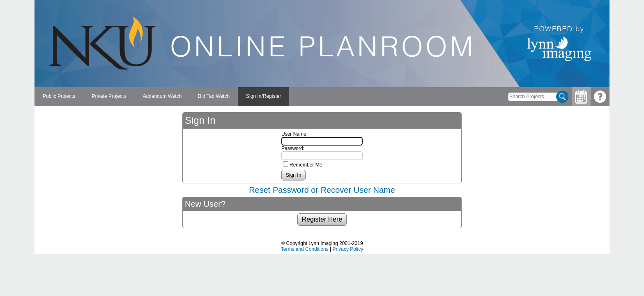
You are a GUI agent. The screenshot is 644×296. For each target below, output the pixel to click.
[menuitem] (59, 97)
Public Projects (59, 96)
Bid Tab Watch (214, 96)
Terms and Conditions (305, 249)
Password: (293, 148)
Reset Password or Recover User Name (322, 190)
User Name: (294, 134)
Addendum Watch (162, 96)
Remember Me (306, 165)
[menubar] (162, 97)
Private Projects (109, 96)
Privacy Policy (348, 249)
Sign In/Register (263, 96)
